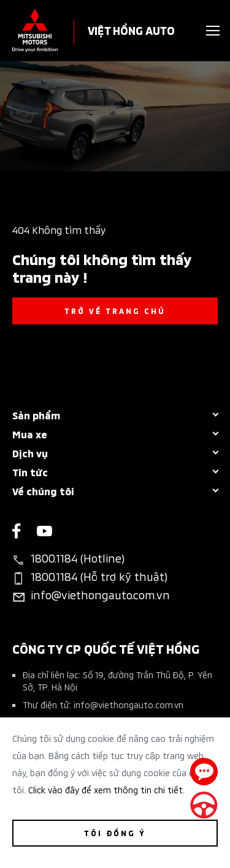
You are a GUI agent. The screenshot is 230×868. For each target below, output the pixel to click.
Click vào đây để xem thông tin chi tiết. (106, 789)
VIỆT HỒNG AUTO (131, 30)
